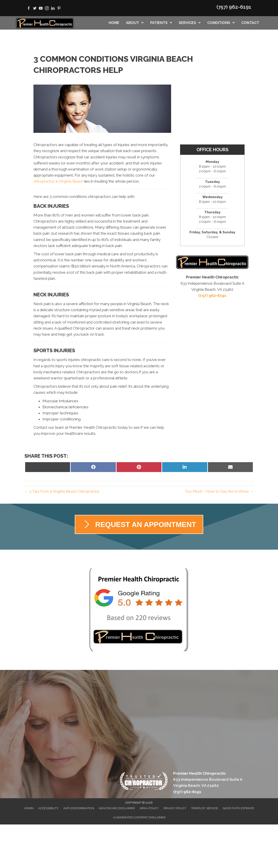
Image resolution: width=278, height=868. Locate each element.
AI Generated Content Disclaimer (139, 817)
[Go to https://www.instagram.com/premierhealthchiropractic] (47, 9)
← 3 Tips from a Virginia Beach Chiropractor (62, 491)
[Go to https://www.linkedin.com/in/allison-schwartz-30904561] (53, 9)
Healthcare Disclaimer (117, 808)
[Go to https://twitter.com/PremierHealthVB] (35, 9)
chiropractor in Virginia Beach (58, 181)
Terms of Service (205, 808)
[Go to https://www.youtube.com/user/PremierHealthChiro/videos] (41, 9)
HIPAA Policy (149, 808)
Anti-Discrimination (79, 808)
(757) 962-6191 (234, 7)
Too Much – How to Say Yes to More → (219, 491)
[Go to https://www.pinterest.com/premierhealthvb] (59, 9)
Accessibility (49, 808)
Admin (29, 808)
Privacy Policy (175, 808)
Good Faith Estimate (238, 808)
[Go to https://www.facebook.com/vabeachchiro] (29, 9)
